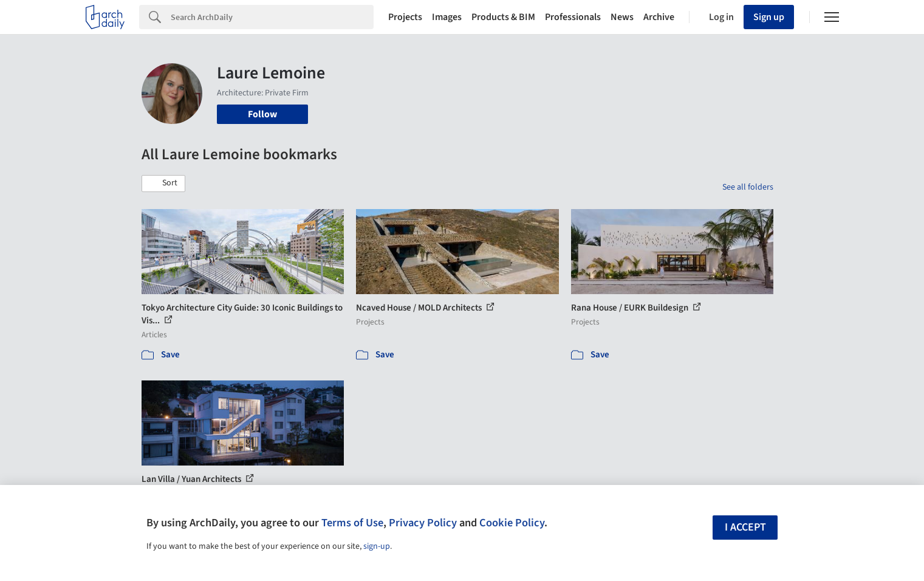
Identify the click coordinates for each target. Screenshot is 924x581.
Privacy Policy (423, 523)
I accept (745, 527)
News (622, 17)
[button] (163, 184)
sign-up (377, 546)
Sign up (769, 17)
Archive (659, 17)
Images (447, 17)
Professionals (573, 17)
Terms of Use (352, 523)
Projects (405, 17)
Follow (262, 114)
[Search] (272, 17)
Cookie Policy (512, 523)
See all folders (748, 187)
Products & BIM (503, 17)
